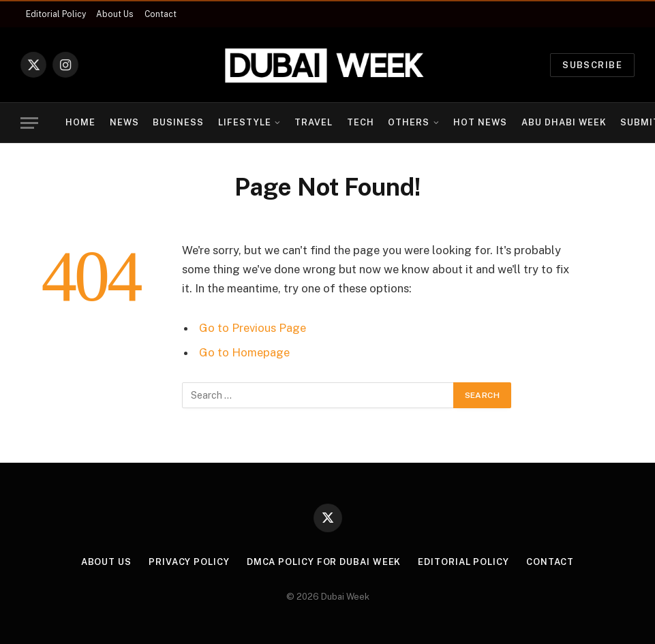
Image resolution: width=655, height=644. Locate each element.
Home (80, 122)
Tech (361, 122)
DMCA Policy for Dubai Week (324, 562)
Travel (314, 122)
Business (178, 122)
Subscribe (592, 65)
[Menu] (29, 123)
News (124, 122)
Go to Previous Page (253, 328)
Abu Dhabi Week (564, 122)
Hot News (480, 122)
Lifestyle (245, 122)
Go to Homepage (244, 352)
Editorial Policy (56, 14)
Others (409, 122)
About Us (115, 14)
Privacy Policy (189, 562)
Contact (161, 14)
